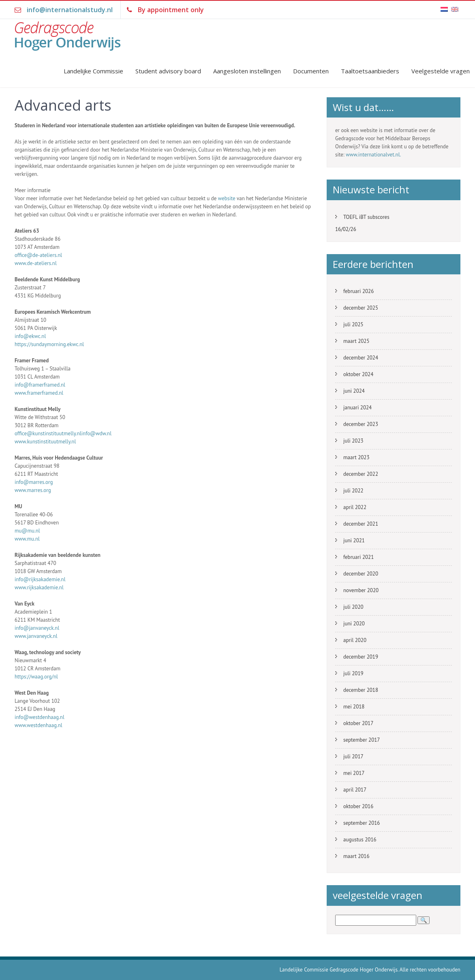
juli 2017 (353, 756)
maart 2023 (356, 457)
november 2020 (361, 590)
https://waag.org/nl (36, 677)
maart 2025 (356, 341)
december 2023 (361, 424)
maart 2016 (356, 856)
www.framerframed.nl (39, 393)
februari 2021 (358, 557)
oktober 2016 (358, 806)
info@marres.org (34, 482)
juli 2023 (353, 441)
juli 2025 (353, 324)
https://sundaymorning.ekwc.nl (49, 344)
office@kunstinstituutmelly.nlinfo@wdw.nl (63, 433)
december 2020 (361, 574)
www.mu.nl (27, 539)
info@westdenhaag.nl (40, 717)
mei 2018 (354, 707)
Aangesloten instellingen (247, 71)
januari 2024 (357, 408)
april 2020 (355, 640)
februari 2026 (358, 291)
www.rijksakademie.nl (39, 587)
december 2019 (361, 657)
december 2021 (361, 524)
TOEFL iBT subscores (366, 217)
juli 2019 (353, 673)
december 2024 (361, 358)
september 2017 (362, 740)
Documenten (311, 71)
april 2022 (355, 507)
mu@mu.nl (27, 531)
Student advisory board (168, 71)
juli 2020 (353, 607)
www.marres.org (33, 490)
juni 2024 (354, 391)
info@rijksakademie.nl (40, 579)
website (227, 198)
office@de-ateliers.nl (38, 255)
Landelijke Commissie (93, 71)
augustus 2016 (360, 840)
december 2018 (361, 690)
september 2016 (362, 823)
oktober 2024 (358, 374)
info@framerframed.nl (40, 385)
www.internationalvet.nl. (373, 155)
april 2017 (355, 790)
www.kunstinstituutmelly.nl (45, 442)
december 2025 (361, 308)
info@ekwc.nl (30, 336)
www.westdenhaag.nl (39, 725)
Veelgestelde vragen (441, 71)
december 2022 (361, 474)
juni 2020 (354, 624)
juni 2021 (354, 540)
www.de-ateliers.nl (36, 263)
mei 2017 (354, 773)
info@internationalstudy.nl (70, 10)
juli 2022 (353, 491)
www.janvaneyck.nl (36, 636)
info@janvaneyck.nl (37, 628)
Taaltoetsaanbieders (370, 71)
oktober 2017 (358, 723)
